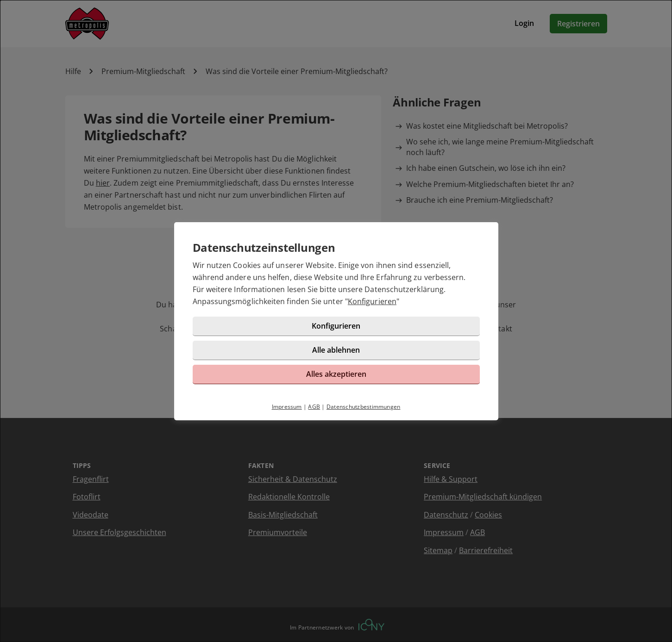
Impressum (287, 407)
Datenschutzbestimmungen (364, 407)
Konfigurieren (372, 301)
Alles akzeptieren (336, 374)
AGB (314, 407)
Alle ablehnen (336, 350)
